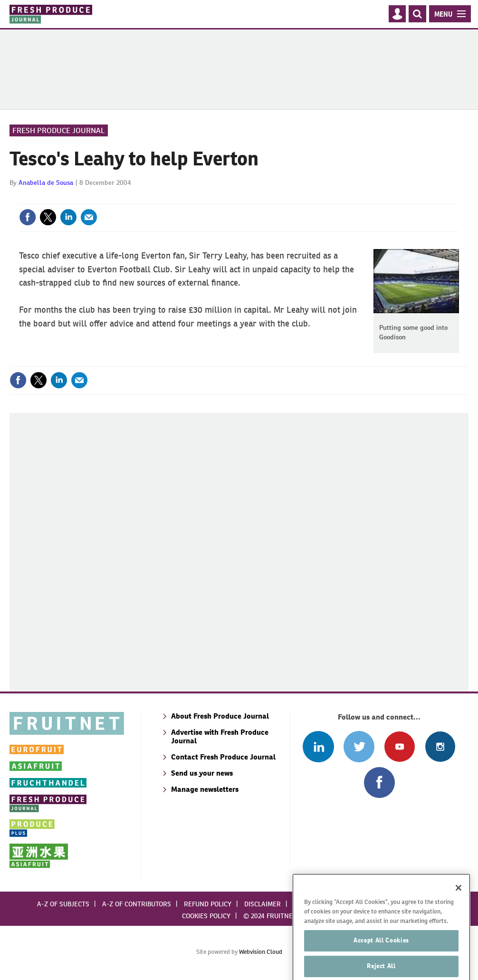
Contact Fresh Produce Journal (223, 757)
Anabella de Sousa (46, 183)
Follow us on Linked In (318, 746)
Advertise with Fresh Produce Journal (220, 736)
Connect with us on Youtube (399, 746)
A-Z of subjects (63, 904)
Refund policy (208, 904)
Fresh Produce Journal (59, 130)
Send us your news (202, 773)
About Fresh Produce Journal (220, 716)
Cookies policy (206, 916)
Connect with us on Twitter (359, 746)
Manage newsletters (205, 789)
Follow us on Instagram (440, 746)
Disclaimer (263, 904)
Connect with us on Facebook (379, 783)
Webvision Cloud (261, 952)
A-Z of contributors (137, 904)
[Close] (459, 902)
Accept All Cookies (381, 955)
